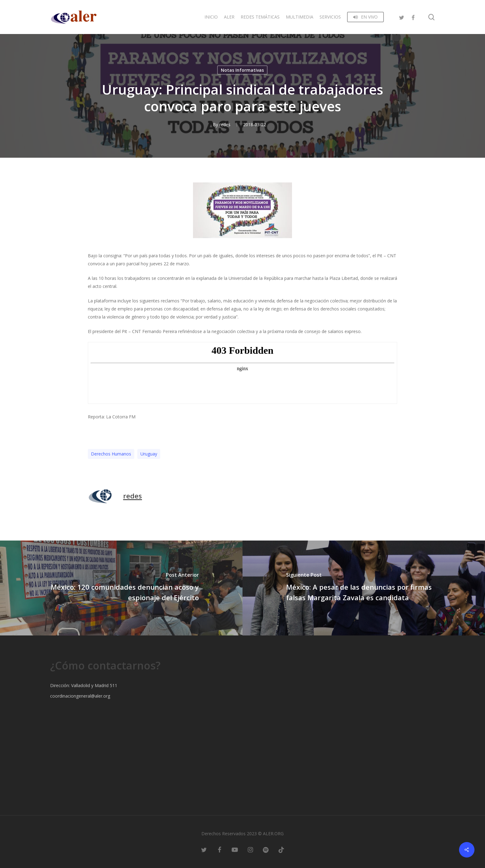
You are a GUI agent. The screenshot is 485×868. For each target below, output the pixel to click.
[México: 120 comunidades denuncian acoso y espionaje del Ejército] (121, 588)
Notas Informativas (242, 70)
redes (225, 124)
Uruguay (149, 454)
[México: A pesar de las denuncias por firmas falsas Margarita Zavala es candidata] (364, 588)
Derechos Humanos (111, 454)
